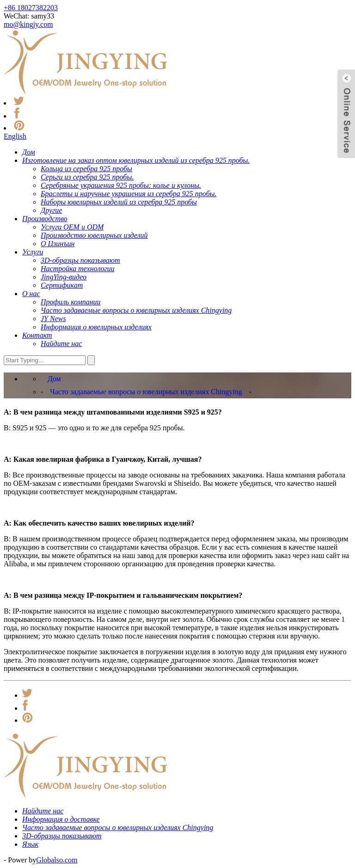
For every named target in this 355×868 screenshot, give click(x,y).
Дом (54, 379)
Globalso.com (57, 860)
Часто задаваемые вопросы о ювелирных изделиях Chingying (146, 392)
